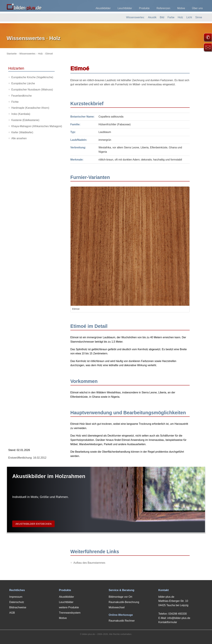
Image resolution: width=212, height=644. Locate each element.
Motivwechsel (117, 607)
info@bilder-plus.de (179, 618)
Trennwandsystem (70, 613)
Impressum (16, 597)
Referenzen (163, 8)
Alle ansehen (19, 138)
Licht (189, 17)
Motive (181, 8)
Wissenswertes (27, 54)
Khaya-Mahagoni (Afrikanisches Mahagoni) (37, 126)
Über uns (197, 8)
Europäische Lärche (23, 83)
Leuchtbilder (125, 8)
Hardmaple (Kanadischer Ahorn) (30, 108)
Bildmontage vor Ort (120, 597)
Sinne (199, 17)
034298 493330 (177, 614)
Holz (180, 17)
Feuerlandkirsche (22, 96)
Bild (162, 17)
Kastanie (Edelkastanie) (25, 120)
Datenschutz (17, 602)
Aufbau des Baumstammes (89, 563)
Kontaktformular (168, 622)
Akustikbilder (103, 8)
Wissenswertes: (135, 17)
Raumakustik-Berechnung (124, 602)
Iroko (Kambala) (21, 114)
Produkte (144, 8)
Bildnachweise (18, 607)
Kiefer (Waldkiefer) (22, 132)
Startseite (12, 54)
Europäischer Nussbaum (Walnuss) (32, 90)
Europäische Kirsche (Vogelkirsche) (32, 77)
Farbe (171, 17)
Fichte (15, 102)
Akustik (152, 17)
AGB (12, 613)
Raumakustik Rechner (122, 621)
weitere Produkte (69, 607)
